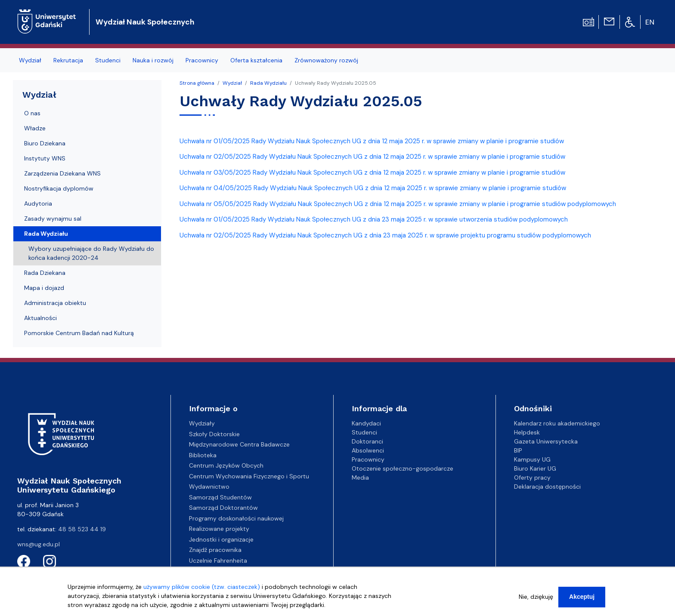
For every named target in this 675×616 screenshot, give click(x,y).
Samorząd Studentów (220, 497)
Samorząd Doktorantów (223, 508)
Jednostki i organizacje (221, 539)
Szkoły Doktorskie (214, 434)
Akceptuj (582, 600)
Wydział (232, 83)
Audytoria (38, 203)
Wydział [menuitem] (30, 60)
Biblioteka (203, 455)
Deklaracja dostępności (547, 487)
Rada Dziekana (45, 273)
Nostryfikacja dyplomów (59, 188)
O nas (32, 113)
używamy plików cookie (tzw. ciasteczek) (202, 590)
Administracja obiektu (55, 303)
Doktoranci (367, 441)
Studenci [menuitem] (108, 60)
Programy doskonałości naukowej (236, 518)
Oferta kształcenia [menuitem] (256, 60)
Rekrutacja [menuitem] (68, 60)
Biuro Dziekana (45, 143)
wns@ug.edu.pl (39, 544)
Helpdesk (527, 432)
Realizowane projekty (219, 529)
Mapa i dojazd (44, 288)
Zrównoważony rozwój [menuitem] (326, 60)
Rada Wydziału (268, 83)
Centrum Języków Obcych (226, 465)
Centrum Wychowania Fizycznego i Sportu (249, 476)
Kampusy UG (532, 459)
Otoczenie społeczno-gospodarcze (403, 468)
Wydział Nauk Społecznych (145, 22)
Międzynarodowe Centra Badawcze (239, 444)
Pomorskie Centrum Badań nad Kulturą (79, 333)
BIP (518, 450)
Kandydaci (366, 423)
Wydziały (202, 423)
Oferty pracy (532, 477)
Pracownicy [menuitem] (202, 60)
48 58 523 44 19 (82, 529)
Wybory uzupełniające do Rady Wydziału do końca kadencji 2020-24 (91, 253)
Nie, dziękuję (536, 600)
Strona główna (197, 83)
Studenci (364, 432)
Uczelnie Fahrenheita (218, 561)
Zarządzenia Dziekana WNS (62, 173)
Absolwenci (368, 450)
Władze (35, 128)
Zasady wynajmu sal (53, 219)
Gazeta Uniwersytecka (546, 441)
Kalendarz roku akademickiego (557, 423)
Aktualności (40, 318)
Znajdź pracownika (215, 550)
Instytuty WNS (45, 158)
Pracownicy (368, 459)
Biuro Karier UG (535, 468)
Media (360, 477)
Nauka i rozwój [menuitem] (153, 60)
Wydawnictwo (209, 487)
